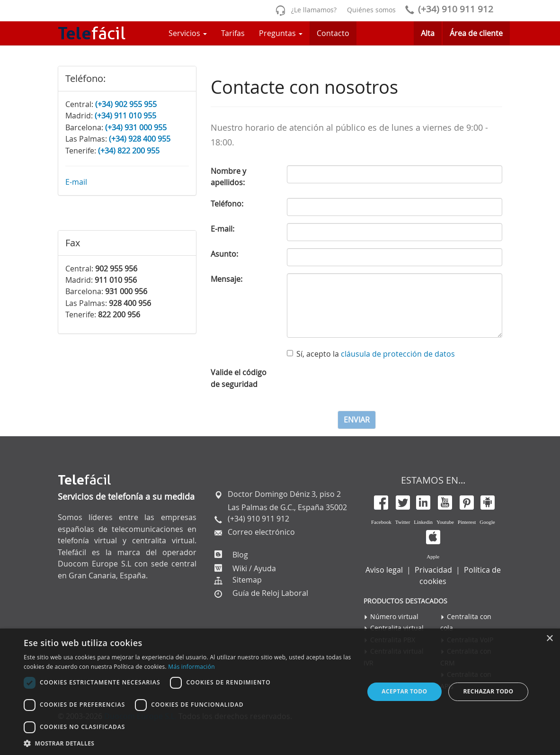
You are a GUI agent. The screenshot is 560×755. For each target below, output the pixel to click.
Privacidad (433, 570)
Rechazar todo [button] (488, 691)
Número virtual (394, 616)
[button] (189, 743)
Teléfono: (227, 204)
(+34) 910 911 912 (447, 9)
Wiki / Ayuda (253, 568)
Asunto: (224, 254)
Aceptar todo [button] (404, 691)
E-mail (76, 182)
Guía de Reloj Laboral (270, 593)
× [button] (549, 639)
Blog (239, 555)
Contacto (333, 33)
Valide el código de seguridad (239, 378)
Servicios (188, 33)
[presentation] (359, 385)
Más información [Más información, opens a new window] (191, 667)
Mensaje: (227, 279)
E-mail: (222, 229)
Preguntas (281, 33)
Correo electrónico (260, 532)
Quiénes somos (371, 10)
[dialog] (280, 692)
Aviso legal (384, 570)
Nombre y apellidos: (228, 177)
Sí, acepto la (371, 354)
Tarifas (233, 33)
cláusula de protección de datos (398, 354)
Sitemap (247, 580)
